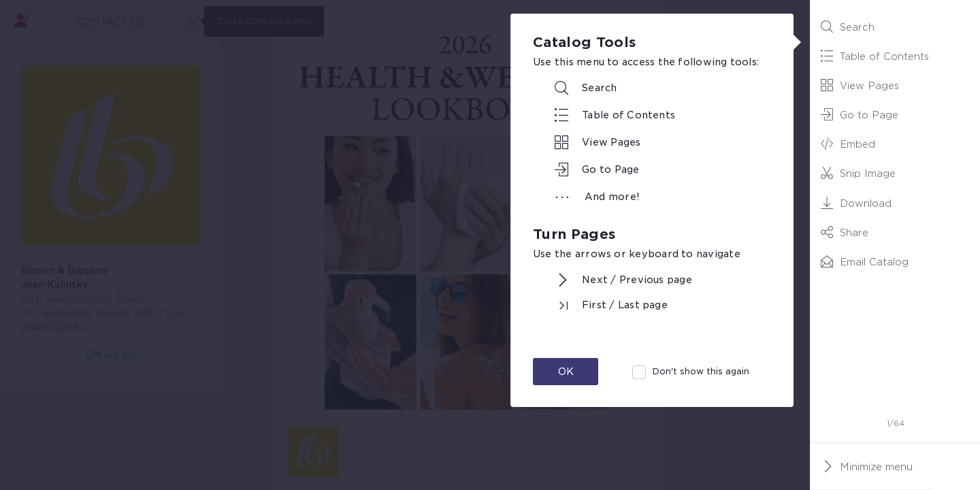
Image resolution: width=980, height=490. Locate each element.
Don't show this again (701, 371)
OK (566, 372)
